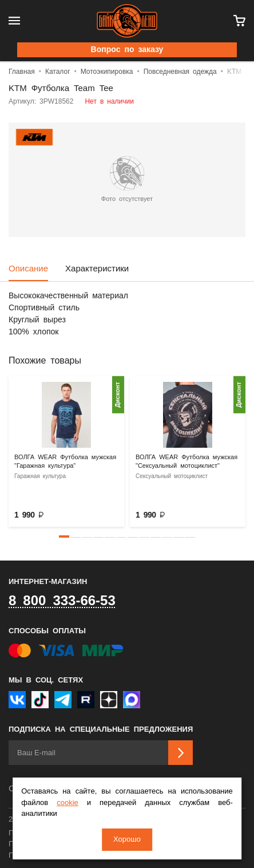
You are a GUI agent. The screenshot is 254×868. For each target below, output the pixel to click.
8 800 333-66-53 (62, 601)
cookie (68, 803)
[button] (64, 536)
